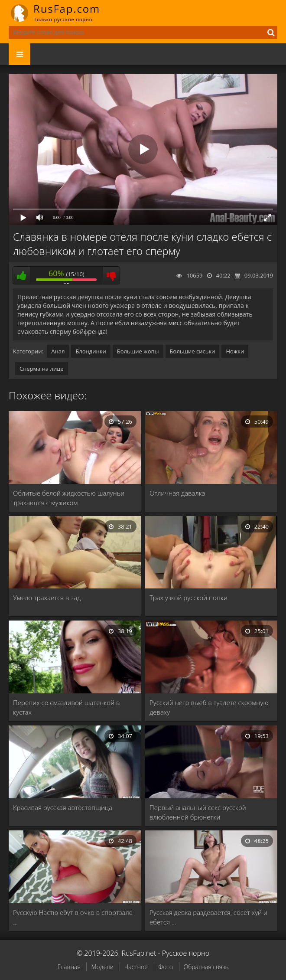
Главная (69, 967)
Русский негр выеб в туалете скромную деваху (209, 707)
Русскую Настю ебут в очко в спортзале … (73, 917)
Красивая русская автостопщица (63, 807)
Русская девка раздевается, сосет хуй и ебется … (208, 917)
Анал (58, 351)
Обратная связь (206, 967)
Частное (136, 967)
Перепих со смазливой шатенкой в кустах (67, 707)
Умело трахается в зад (47, 598)
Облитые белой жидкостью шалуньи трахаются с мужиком (69, 498)
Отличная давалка (177, 493)
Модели (102, 967)
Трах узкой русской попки (188, 598)
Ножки (235, 351)
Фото (166, 967)
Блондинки (91, 351)
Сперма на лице (42, 369)
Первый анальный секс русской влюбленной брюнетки (198, 812)
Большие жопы (138, 351)
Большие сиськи (193, 351)
